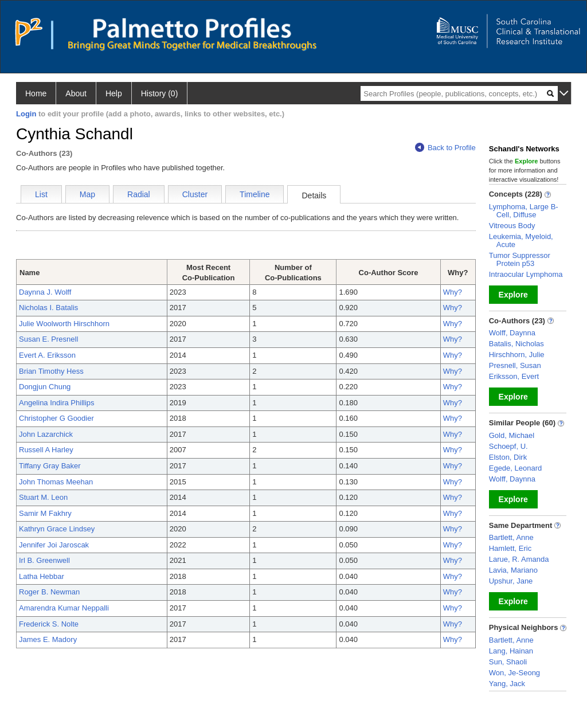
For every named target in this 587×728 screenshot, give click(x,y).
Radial (139, 194)
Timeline (255, 194)
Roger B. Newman (49, 592)
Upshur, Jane (511, 581)
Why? (453, 292)
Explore (513, 295)
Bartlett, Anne (511, 537)
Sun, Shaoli (508, 662)
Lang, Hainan (511, 651)
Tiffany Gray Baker (50, 466)
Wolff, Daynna (512, 333)
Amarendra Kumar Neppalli (64, 608)
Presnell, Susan (515, 365)
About (76, 93)
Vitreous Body (512, 226)
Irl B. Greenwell (44, 560)
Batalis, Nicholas (516, 344)
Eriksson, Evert (514, 376)
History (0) (160, 93)
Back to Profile (445, 148)
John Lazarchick (46, 434)
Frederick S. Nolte (49, 624)
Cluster (195, 194)
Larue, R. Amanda (519, 559)
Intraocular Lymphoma (526, 274)
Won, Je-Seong (514, 673)
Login (26, 114)
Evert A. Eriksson (47, 355)
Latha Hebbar (42, 576)
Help (114, 93)
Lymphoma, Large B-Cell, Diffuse (524, 211)
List (41, 194)
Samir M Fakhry (45, 513)
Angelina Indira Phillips (57, 403)
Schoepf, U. (508, 446)
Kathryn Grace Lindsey (57, 529)
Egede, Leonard (516, 468)
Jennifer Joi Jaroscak (54, 545)
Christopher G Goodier (56, 418)
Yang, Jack (507, 684)
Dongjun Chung (45, 387)
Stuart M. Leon (43, 497)
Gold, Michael (512, 435)
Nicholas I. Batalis (48, 308)
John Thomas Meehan (56, 482)
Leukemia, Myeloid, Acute (521, 240)
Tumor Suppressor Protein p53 (520, 259)
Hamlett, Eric (510, 548)
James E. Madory (48, 639)
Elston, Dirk (508, 457)
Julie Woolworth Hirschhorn (64, 324)
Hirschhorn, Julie (517, 355)
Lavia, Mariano (513, 570)
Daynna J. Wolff (45, 292)
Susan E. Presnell (48, 339)
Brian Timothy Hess (51, 371)
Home (36, 93)
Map (87, 194)
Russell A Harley (46, 450)
